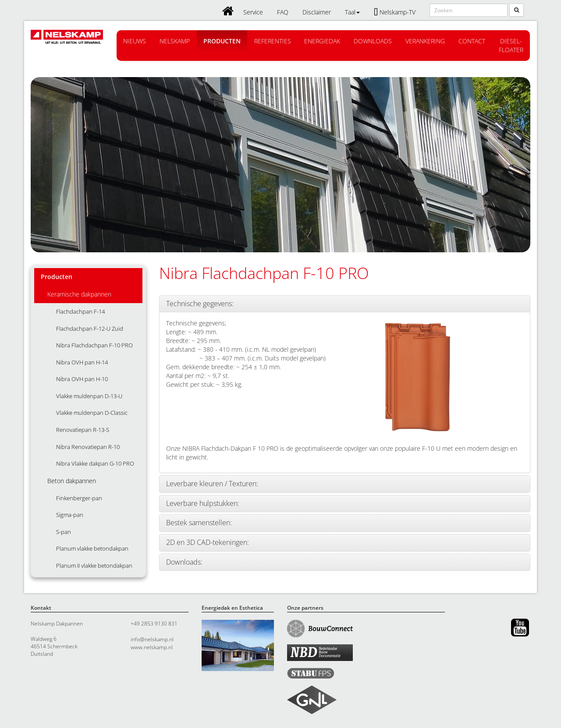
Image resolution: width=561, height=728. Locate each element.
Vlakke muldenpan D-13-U (89, 396)
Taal (352, 12)
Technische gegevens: (200, 304)
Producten (222, 41)
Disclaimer (317, 12)
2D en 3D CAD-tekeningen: (208, 543)
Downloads (373, 41)
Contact (472, 41)
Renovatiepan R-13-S (83, 430)
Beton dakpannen (72, 481)
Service (253, 12)
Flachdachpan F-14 (80, 311)
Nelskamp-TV (395, 12)
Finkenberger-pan (79, 498)
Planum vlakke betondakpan (92, 548)
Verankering (425, 41)
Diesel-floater (511, 45)
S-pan (64, 532)
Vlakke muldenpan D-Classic (92, 413)
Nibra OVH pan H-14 (82, 362)
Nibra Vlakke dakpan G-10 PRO (95, 463)
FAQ (283, 12)
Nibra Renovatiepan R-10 (88, 447)
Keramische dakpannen (79, 294)
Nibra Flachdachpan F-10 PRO (94, 345)
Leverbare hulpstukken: (203, 504)
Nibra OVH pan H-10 (82, 379)
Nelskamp (175, 41)
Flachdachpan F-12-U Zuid (90, 329)
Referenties (273, 41)
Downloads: (184, 562)
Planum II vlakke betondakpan (94, 565)
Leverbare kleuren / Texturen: (212, 484)
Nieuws (135, 41)
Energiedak (322, 41)
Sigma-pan (70, 515)
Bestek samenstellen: (199, 523)
